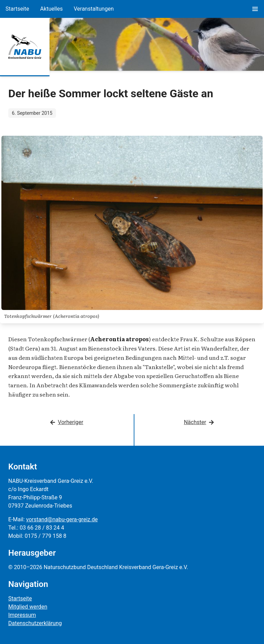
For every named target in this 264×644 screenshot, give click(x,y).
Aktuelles (52, 9)
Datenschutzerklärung (35, 623)
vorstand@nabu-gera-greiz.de (62, 519)
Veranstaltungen (93, 9)
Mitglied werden (28, 607)
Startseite (17, 9)
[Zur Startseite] (25, 47)
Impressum (22, 615)
